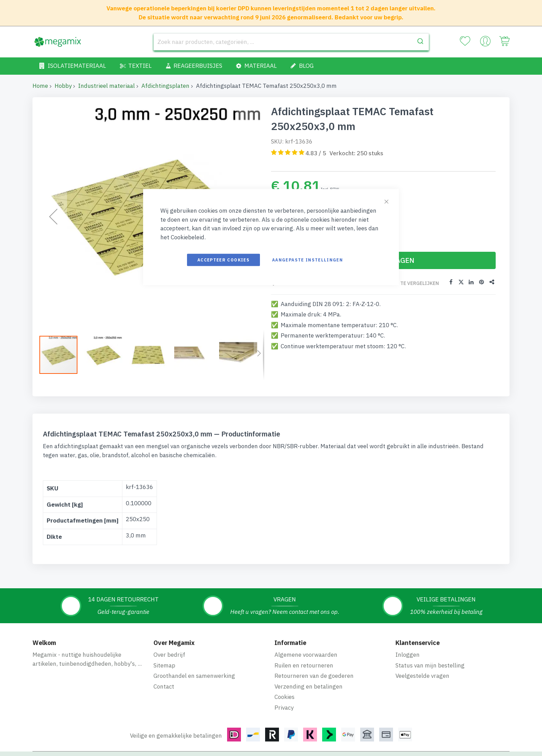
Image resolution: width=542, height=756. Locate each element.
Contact (164, 686)
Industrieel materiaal (106, 86)
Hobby (63, 86)
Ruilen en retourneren (304, 665)
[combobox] (291, 42)
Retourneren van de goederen (314, 676)
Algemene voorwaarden (306, 655)
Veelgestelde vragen (422, 676)
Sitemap (164, 665)
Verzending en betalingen (309, 686)
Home (40, 86)
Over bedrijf (169, 655)
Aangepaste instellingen (307, 260)
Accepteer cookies (223, 260)
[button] (107, 355)
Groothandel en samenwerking (194, 676)
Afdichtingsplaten (165, 86)
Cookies (284, 697)
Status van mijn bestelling (430, 665)
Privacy (284, 708)
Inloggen (408, 655)
